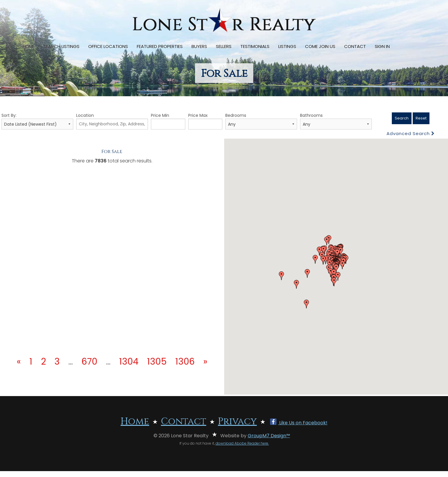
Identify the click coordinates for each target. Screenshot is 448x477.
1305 (157, 362)
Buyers (199, 46)
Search (402, 118)
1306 (185, 362)
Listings (287, 46)
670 (89, 362)
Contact (355, 46)
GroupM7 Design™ (269, 436)
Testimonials (255, 46)
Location (112, 121)
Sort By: (37, 121)
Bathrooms (336, 121)
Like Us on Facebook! (299, 423)
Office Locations (108, 46)
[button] (282, 276)
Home (29, 46)
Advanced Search (411, 133)
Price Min (168, 121)
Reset (421, 118)
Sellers (224, 46)
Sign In (382, 46)
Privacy (237, 422)
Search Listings (61, 46)
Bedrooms (261, 121)
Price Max (205, 121)
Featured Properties (160, 46)
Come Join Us (320, 46)
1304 (129, 362)
